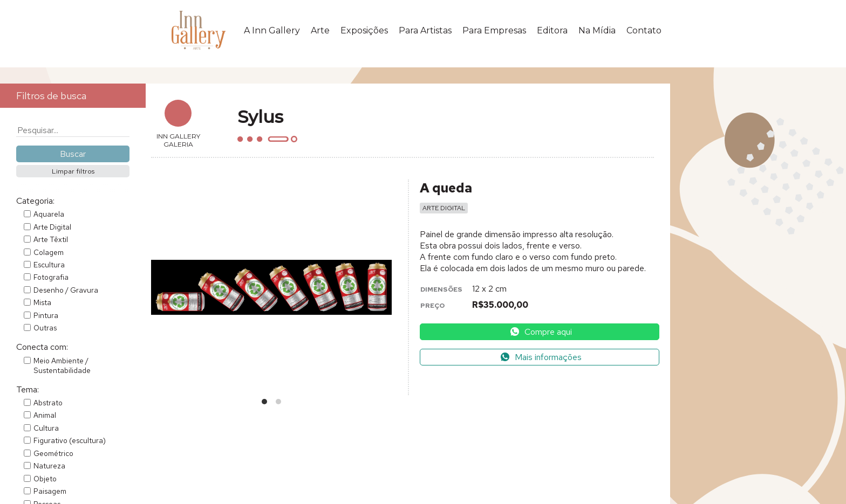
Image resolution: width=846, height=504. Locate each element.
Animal (45, 415)
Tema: (28, 389)
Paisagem (50, 491)
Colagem (49, 252)
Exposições (364, 30)
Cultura (46, 428)
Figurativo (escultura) (70, 440)
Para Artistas (425, 30)
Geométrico (53, 453)
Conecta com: (42, 347)
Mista (42, 302)
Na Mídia (597, 30)
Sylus (260, 117)
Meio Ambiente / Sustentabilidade (62, 365)
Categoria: (35, 201)
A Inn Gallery (272, 30)
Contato (644, 30)
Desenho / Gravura (66, 290)
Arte (320, 30)
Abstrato (48, 403)
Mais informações (541, 357)
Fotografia (51, 277)
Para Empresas (494, 30)
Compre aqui (541, 332)
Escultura (49, 265)
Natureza (49, 466)
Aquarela (49, 214)
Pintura (46, 315)
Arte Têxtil (51, 239)
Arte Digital (52, 227)
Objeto (45, 479)
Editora (552, 30)
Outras (45, 328)
